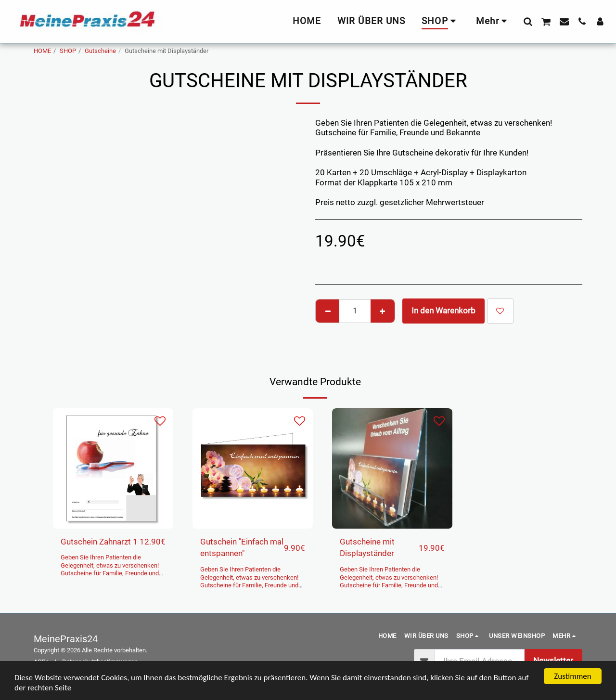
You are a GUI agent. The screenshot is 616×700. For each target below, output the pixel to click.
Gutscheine (100, 51)
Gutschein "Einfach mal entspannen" (242, 548)
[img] (113, 468)
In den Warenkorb (443, 311)
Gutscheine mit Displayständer (367, 548)
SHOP (68, 51)
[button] (528, 21)
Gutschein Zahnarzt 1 (99, 542)
